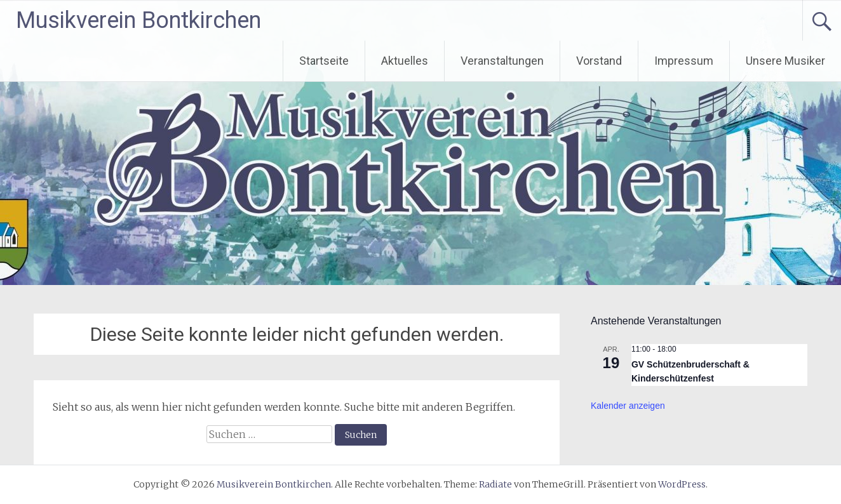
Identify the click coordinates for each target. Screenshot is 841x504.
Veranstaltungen (502, 61)
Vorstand (599, 61)
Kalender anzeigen (628, 406)
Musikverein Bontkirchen (138, 20)
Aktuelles (405, 61)
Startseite (324, 61)
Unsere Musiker (785, 61)
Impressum (684, 61)
